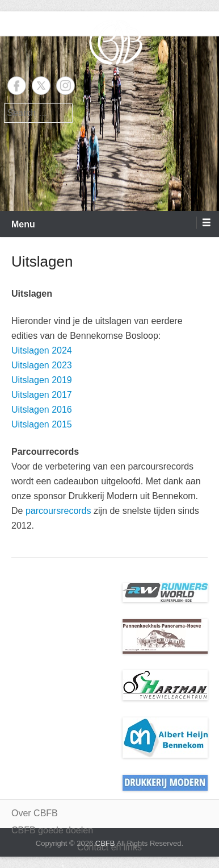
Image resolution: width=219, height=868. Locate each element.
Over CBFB (35, 813)
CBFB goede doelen (52, 830)
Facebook (17, 86)
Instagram (66, 86)
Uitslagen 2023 (42, 365)
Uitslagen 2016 (42, 410)
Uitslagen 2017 (42, 395)
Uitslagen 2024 (42, 350)
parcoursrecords (58, 511)
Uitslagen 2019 (42, 380)
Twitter (41, 86)
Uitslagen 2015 (42, 424)
